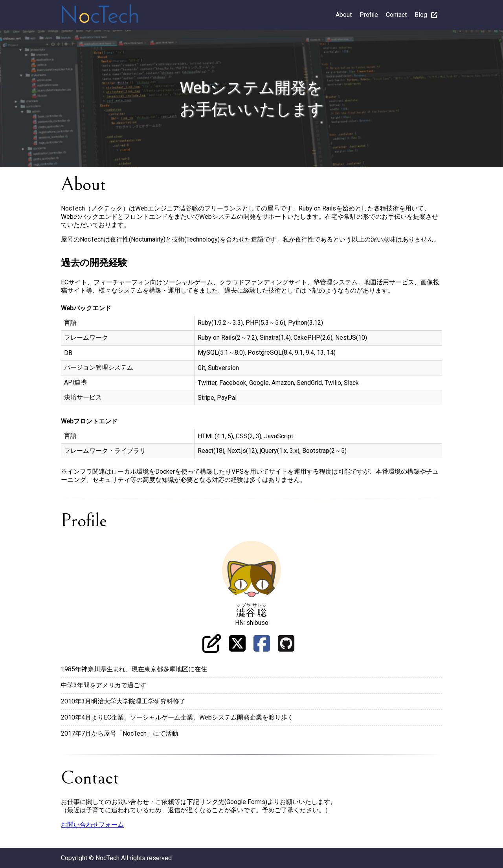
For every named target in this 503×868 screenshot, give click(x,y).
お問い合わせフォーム (92, 825)
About (344, 15)
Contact (396, 15)
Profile (369, 15)
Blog (426, 15)
